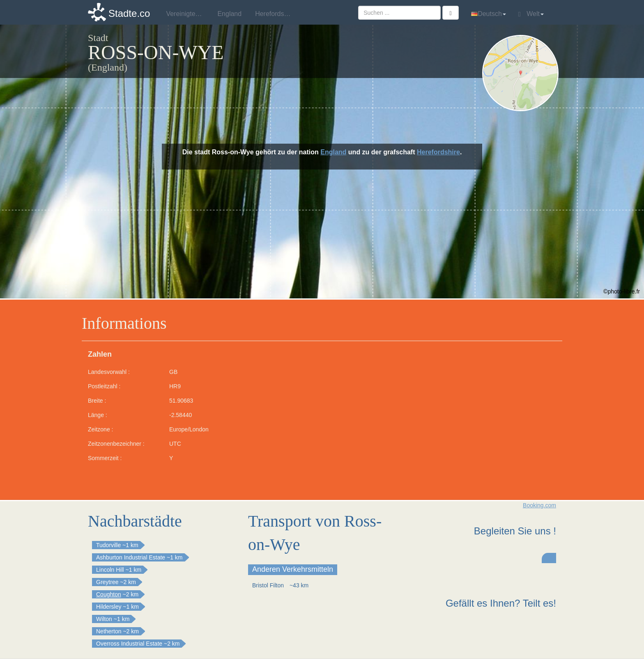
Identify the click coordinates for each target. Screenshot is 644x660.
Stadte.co (129, 13)
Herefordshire (438, 152)
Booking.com (539, 505)
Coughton (109, 594)
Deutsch (489, 14)
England (333, 152)
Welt (531, 14)
